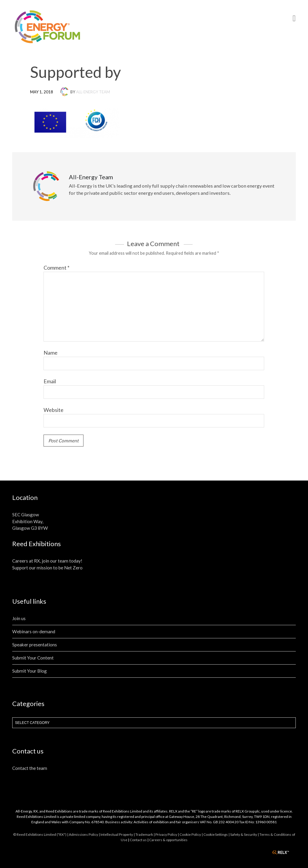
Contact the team (30, 768)
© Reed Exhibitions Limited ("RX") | (41, 834)
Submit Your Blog (30, 671)
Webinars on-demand (34, 631)
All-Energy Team (93, 92)
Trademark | (145, 834)
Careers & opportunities (168, 840)
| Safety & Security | (244, 834)
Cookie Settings (216, 834)
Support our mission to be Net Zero (47, 568)
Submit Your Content (33, 658)
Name (51, 353)
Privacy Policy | (167, 834)
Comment (57, 268)
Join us (19, 618)
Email (50, 381)
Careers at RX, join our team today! (47, 561)
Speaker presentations (35, 645)
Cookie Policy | (191, 834)
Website (54, 410)
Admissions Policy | (85, 834)
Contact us (138, 840)
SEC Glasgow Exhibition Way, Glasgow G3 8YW (30, 521)
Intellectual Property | (118, 834)
